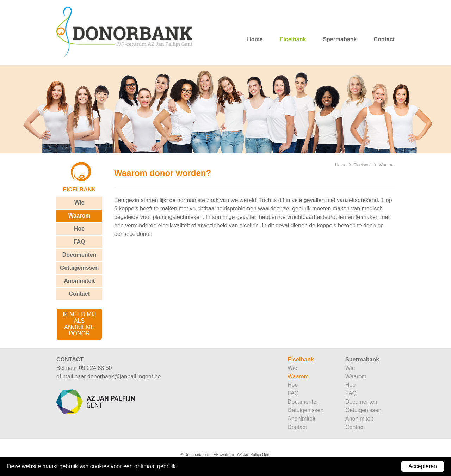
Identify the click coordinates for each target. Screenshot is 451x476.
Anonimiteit (79, 281)
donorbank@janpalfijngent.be (124, 376)
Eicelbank (293, 39)
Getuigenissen (79, 268)
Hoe (79, 229)
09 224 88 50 (95, 368)
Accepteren (423, 466)
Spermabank (340, 39)
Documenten (79, 255)
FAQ (79, 242)
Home (255, 39)
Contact (384, 39)
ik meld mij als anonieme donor (79, 324)
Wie (79, 203)
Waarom (79, 216)
